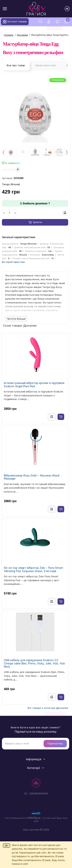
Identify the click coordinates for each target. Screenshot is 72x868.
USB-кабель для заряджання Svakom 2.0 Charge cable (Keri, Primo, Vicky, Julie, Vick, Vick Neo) (34, 664)
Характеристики (46, 65)
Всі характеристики (13, 262)
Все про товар (16, 65)
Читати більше (16, 319)
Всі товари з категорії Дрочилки (48, 708)
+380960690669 (36, 794)
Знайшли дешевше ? (35, 203)
